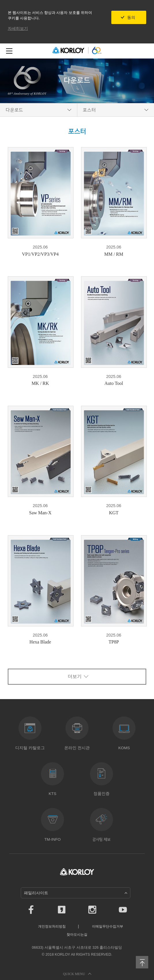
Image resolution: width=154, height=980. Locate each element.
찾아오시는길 (77, 935)
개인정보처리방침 (52, 926)
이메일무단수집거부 (108, 926)
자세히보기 (18, 28)
